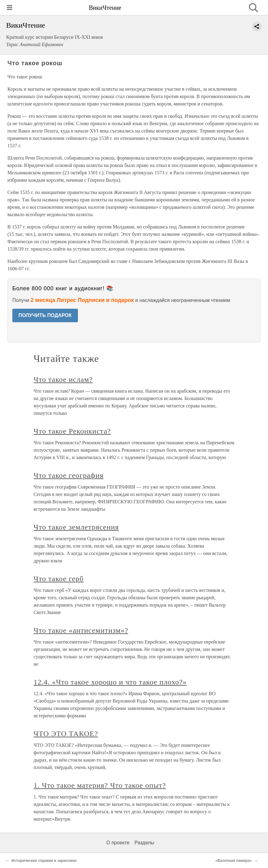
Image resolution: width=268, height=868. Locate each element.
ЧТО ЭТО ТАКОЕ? (66, 734)
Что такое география (69, 475)
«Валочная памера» (233, 861)
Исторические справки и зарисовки (45, 861)
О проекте (118, 843)
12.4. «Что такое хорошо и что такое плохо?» (110, 682)
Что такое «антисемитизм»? (81, 630)
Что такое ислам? (63, 379)
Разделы (144, 843)
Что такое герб (59, 579)
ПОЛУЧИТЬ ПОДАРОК (45, 315)
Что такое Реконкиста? (72, 431)
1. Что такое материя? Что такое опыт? (100, 785)
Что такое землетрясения (76, 527)
